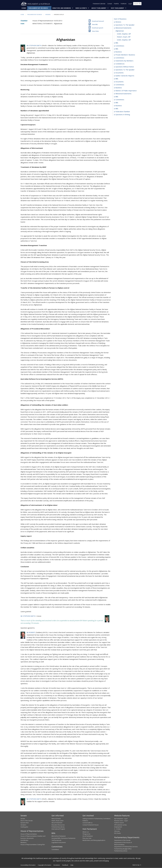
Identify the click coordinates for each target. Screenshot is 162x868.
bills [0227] (117, 103)
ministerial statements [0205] (123, 94)
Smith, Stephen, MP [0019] (124, 34)
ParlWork (124, 4)
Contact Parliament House (91, 825)
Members (24, 842)
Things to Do (86, 834)
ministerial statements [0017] (123, 28)
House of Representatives (29, 834)
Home (24, 8)
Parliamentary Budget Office (123, 849)
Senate (23, 819)
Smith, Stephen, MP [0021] (124, 40)
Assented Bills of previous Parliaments (63, 838)
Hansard (48, 15)
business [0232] (119, 106)
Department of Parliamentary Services (126, 847)
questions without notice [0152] (125, 67)
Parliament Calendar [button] (99, 4)
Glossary (117, 831)
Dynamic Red (25, 823)
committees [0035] (120, 46)
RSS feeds (118, 833)
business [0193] (119, 88)
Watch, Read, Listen (58, 821)
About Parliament (99, 8)
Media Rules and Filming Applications (94, 840)
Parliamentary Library (58, 827)
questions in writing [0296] (123, 115)
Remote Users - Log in (121, 821)
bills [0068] (117, 49)
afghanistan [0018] (120, 31)
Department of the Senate (122, 840)
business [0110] (119, 52)
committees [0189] (120, 85)
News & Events (81, 8)
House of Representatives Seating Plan (33, 845)
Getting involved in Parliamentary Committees (96, 819)
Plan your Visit (87, 838)
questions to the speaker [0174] (125, 70)
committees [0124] (120, 58)
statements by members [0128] (124, 61)
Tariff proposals (56, 840)
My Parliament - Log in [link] (121, 819)
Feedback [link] (65, 865)
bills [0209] (117, 97)
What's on (86, 832)
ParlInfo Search (119, 823)
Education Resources (58, 825)
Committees (55, 850)
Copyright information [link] (45, 865)
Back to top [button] (137, 865)
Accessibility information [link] (28, 865)
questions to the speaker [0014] (125, 25)
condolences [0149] (120, 64)
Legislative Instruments (59, 842)
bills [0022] (117, 43)
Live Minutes (24, 840)
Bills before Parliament (59, 836)
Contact (110, 4)
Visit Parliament (118, 8)
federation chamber (123, 112)
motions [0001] (118, 22)
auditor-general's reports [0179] (125, 76)
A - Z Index (118, 829)
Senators (23, 825)
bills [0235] (117, 109)
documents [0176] (119, 73)
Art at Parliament (88, 836)
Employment (118, 827)
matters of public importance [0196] (126, 91)
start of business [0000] (120, 19)
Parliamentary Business (38, 8)
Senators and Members (62, 8)
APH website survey (120, 825)
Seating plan (24, 827)
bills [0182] (117, 79)
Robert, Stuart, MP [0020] (124, 37)
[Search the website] (137, 4)
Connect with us (88, 823)
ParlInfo (116, 4)
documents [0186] (119, 82)
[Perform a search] (140, 4)
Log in (130, 4)
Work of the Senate (27, 821)
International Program (58, 829)
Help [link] (72, 865)
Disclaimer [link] (57, 865)
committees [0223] (120, 100)
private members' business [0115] (125, 55)
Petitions (85, 821)
